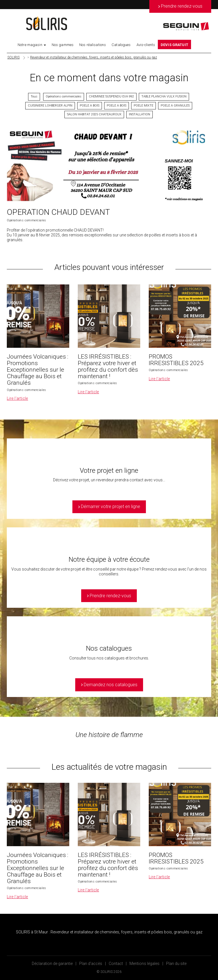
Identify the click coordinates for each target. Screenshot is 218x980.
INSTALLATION (140, 114)
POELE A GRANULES (175, 106)
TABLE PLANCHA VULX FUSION (164, 96)
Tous (34, 96)
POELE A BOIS (90, 106)
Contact (116, 964)
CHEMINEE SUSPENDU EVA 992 (111, 96)
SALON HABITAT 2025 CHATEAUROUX (94, 114)
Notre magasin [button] (32, 45)
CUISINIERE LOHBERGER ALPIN (50, 106)
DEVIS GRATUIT (174, 45)
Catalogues (121, 45)
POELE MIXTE (143, 106)
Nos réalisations (93, 45)
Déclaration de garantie (52, 964)
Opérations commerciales (64, 96)
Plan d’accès (91, 964)
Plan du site (176, 964)
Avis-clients (146, 45)
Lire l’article (17, 398)
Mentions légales (144, 964)
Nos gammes (63, 45)
